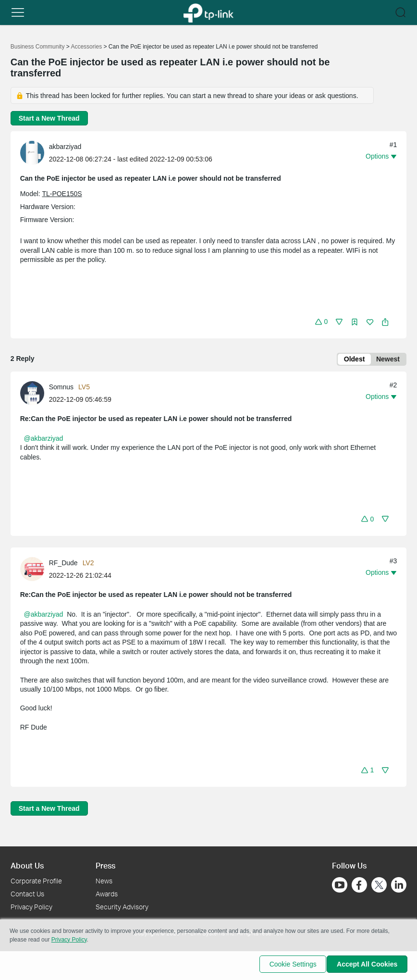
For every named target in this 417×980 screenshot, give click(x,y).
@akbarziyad (43, 440)
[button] (18, 12)
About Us (27, 865)
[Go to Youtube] (340, 885)
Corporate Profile (36, 881)
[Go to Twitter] (379, 886)
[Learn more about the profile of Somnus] (35, 394)
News (104, 881)
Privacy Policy (31, 907)
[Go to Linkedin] (399, 885)
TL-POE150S (62, 194)
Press (105, 865)
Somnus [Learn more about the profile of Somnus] (61, 388)
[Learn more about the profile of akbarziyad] (35, 152)
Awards (107, 894)
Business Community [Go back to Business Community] (38, 47)
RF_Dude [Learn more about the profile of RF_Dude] (63, 564)
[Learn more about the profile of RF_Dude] (35, 570)
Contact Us (27, 894)
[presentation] (32, 153)
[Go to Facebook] (359, 885)
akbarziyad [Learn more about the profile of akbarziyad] (65, 147)
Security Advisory (122, 907)
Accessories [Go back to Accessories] (86, 47)
